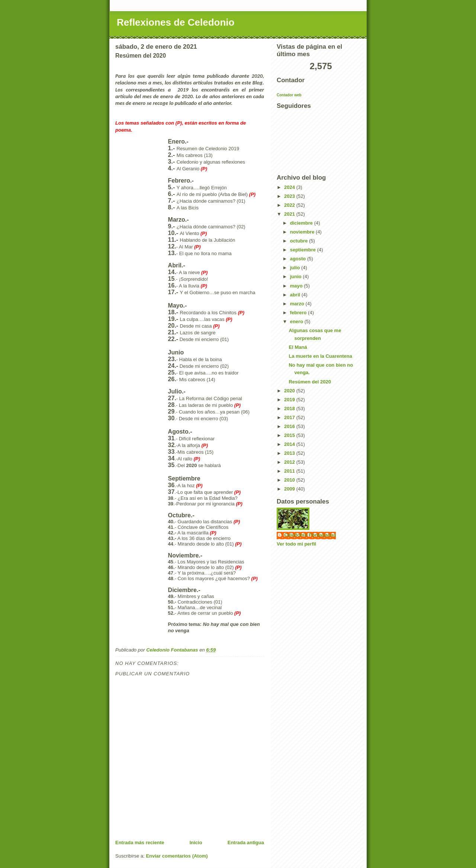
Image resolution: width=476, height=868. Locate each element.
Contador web (289, 95)
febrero (299, 313)
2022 (290, 205)
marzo (298, 304)
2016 (290, 426)
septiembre (304, 250)
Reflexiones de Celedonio (176, 22)
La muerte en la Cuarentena (320, 356)
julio (296, 268)
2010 (290, 480)
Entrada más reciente (140, 843)
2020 (290, 391)
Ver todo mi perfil (296, 544)
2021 (290, 214)
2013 (290, 453)
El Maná (298, 347)
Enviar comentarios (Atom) (177, 856)
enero (297, 322)
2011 (290, 471)
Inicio (196, 843)
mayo (297, 286)
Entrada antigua (246, 843)
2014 (290, 444)
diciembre (302, 223)
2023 (290, 196)
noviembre (303, 232)
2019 (290, 400)
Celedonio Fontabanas (310, 535)
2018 (290, 409)
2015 (290, 435)
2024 (290, 187)
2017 (290, 417)
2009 (290, 489)
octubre (300, 241)
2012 (290, 462)
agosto (299, 259)
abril (296, 295)
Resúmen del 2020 (310, 382)
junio (297, 277)
